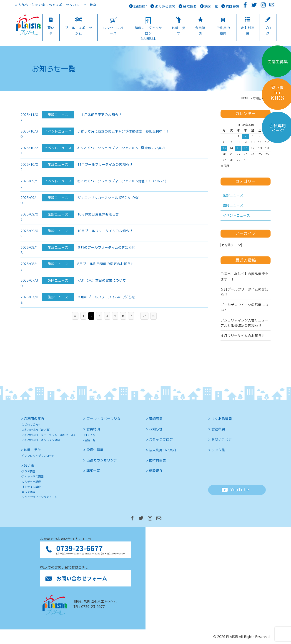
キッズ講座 (29, 492)
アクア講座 (29, 471)
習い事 (51, 30)
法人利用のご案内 (163, 450)
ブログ (268, 30)
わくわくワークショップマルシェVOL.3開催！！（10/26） (123, 192)
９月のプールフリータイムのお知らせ (106, 258)
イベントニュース (236, 215)
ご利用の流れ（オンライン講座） (42, 440)
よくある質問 (165, 6)
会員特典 (200, 30)
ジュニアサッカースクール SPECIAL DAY (108, 208)
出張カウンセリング (102, 460)
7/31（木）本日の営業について (102, 291)
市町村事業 (248, 30)
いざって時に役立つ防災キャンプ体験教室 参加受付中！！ (123, 131)
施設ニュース (233, 195)
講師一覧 (211, 6)
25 (144, 316)
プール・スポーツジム (78, 30)
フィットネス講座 (33, 476)
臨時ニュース (233, 205)
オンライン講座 (31, 487)
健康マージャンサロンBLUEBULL (148, 33)
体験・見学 (179, 30)
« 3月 (225, 166)
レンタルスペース (113, 30)
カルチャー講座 (31, 482)
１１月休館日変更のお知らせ (99, 115)
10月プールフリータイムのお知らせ (105, 241)
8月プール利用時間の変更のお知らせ (106, 274)
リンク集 (218, 450)
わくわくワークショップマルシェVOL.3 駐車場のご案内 (121, 148)
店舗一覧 (90, 440)
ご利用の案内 (223, 30)
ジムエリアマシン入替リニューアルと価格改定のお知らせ (244, 323)
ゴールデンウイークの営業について (244, 307)
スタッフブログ (161, 440)
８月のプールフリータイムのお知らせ (106, 308)
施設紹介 (140, 6)
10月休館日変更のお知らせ (98, 225)
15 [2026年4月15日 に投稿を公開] (238, 148)
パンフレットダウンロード (38, 456)
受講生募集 (95, 450)
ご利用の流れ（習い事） (37, 430)
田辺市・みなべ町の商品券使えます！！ (244, 276)
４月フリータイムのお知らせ (243, 336)
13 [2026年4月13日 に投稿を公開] (224, 148)
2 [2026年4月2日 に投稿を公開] (246, 136)
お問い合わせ (222, 440)
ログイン (90, 435)
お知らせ (156, 429)
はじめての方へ (31, 425)
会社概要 (190, 6)
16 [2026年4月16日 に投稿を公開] (246, 148)
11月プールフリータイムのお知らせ (105, 175)
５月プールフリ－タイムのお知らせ (244, 292)
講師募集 (233, 6)
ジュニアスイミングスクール (40, 497)
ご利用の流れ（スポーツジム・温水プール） (49, 435)
